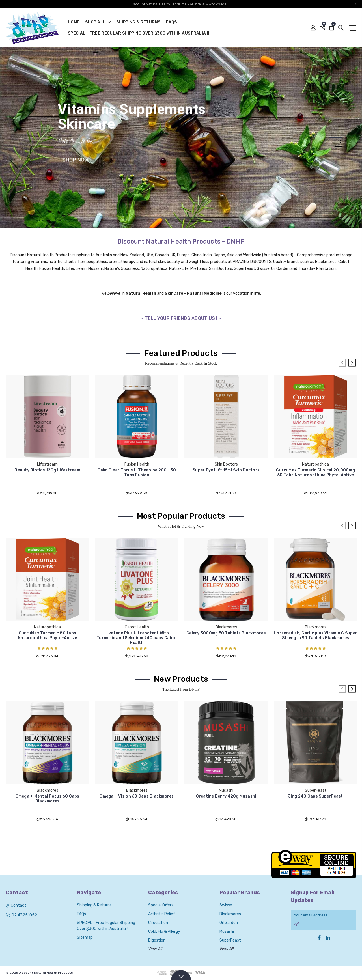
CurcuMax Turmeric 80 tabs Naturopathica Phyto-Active (48, 636)
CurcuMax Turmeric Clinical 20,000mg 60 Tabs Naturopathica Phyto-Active (315, 473)
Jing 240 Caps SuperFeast (316, 796)
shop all (98, 22)
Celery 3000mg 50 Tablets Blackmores (226, 633)
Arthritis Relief (162, 914)
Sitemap (85, 937)
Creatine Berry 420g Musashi (226, 796)
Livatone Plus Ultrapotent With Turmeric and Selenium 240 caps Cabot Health (137, 638)
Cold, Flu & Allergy (164, 931)
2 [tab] (340, 142)
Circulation (158, 923)
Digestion (157, 940)
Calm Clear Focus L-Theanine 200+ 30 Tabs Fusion (137, 473)
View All (155, 949)
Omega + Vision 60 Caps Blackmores (137, 796)
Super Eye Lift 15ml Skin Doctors (226, 470)
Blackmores (230, 914)
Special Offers (161, 905)
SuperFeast (230, 940)
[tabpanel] (181, 138)
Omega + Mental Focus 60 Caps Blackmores (48, 799)
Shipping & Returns (138, 22)
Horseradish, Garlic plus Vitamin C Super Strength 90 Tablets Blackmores (315, 636)
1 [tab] (341, 133)
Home (74, 22)
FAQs (171, 22)
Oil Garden (229, 923)
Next (352, 363)
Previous (342, 363)
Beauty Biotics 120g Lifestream (47, 470)
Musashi (227, 931)
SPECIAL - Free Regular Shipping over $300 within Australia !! (139, 34)
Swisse (226, 905)
